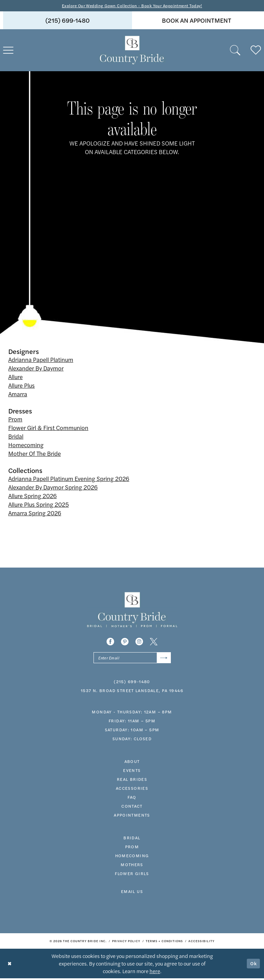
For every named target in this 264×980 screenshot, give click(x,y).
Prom (15, 420)
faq (132, 799)
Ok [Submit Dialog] (253, 965)
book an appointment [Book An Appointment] (197, 21)
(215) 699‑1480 (132, 683)
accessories (132, 790)
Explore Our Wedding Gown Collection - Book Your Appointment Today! (132, 6)
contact (132, 808)
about (132, 763)
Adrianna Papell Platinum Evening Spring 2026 (69, 479)
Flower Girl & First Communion (48, 428)
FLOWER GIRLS (132, 875)
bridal (132, 839)
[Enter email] (132, 659)
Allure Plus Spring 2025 (38, 505)
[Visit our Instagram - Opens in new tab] (139, 642)
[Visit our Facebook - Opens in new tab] (110, 642)
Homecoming (26, 445)
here (155, 973)
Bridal (16, 437)
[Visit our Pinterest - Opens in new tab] (125, 642)
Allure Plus (21, 386)
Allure (15, 377)
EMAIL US (132, 893)
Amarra (18, 395)
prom (132, 848)
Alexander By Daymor (36, 369)
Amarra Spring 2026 (35, 514)
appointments (132, 817)
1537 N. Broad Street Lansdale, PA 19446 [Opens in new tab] (132, 692)
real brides (132, 781)
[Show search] (235, 51)
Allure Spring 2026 (32, 496)
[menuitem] (68, 21)
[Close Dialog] (10, 965)
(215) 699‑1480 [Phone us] (68, 21)
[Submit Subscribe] (163, 659)
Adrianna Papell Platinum (41, 360)
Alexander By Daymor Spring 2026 (53, 488)
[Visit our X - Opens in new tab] (154, 642)
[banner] (132, 51)
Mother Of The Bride (35, 454)
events (132, 772)
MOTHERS (132, 866)
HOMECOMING (132, 857)
